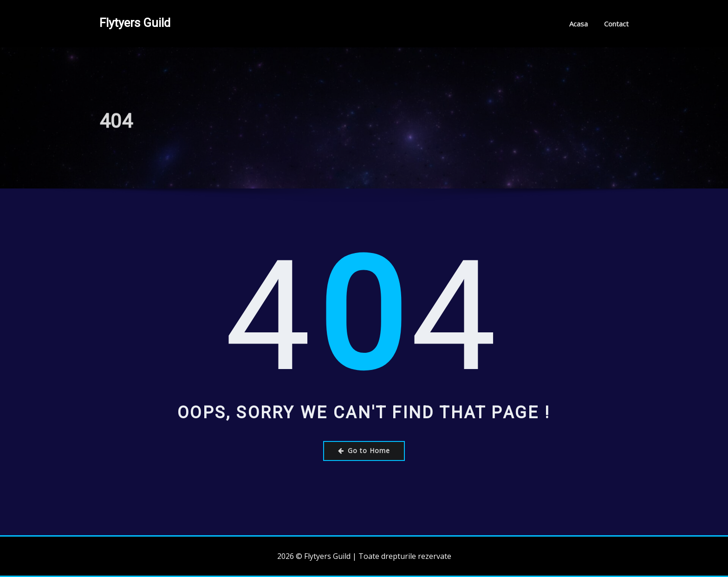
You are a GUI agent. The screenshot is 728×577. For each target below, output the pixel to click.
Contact (616, 24)
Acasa (578, 24)
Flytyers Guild (135, 23)
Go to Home (364, 451)
